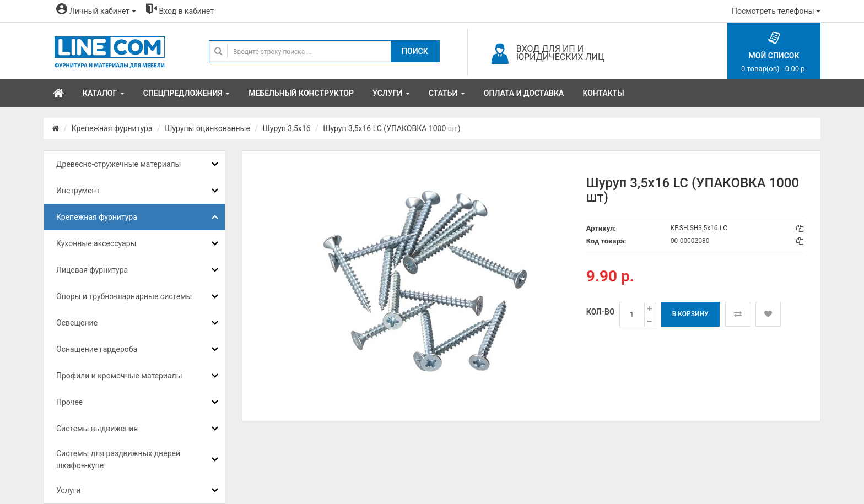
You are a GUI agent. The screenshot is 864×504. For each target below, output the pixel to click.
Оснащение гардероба (97, 349)
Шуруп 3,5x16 (287, 128)
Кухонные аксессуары (96, 243)
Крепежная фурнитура (112, 128)
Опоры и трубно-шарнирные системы (124, 296)
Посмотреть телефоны (776, 11)
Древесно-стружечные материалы (118, 164)
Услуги (68, 490)
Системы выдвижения (97, 429)
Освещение (77, 323)
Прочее (69, 402)
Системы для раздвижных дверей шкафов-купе (118, 459)
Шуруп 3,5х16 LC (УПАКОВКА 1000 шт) (391, 128)
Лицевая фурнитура (92, 270)
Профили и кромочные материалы (119, 376)
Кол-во (601, 312)
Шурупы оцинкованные (207, 128)
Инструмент (78, 191)
